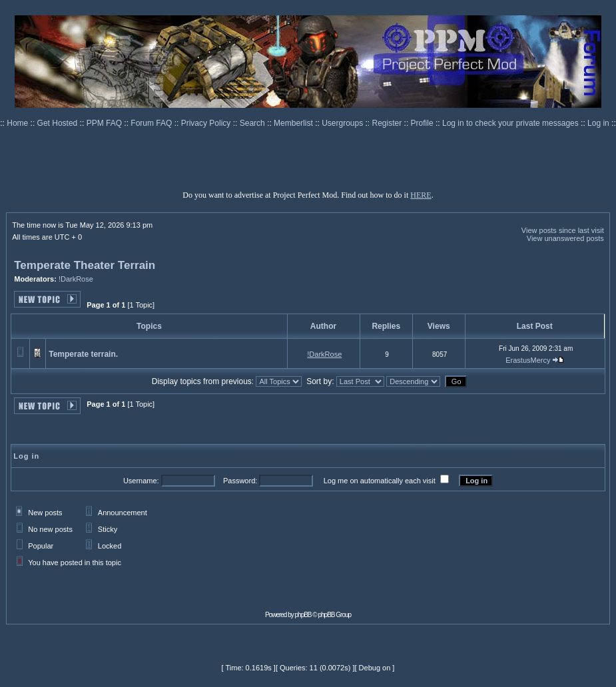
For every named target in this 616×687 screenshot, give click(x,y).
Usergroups (343, 123)
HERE (421, 195)
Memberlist (294, 123)
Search (253, 123)
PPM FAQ (106, 123)
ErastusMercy (528, 360)
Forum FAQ (152, 123)
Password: (240, 481)
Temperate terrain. (83, 354)
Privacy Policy (207, 123)
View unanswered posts (565, 238)
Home (18, 123)
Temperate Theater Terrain (85, 265)
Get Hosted (59, 123)
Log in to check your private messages (511, 123)
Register (388, 123)
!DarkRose (76, 279)
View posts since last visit (563, 230)
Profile (423, 123)
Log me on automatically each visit (380, 481)
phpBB (303, 615)
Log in (598, 123)
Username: (141, 481)
